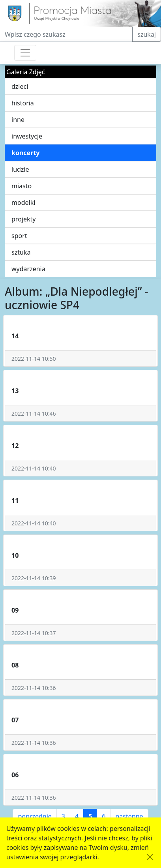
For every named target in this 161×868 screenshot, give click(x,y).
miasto (22, 186)
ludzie (20, 169)
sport (19, 236)
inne (18, 120)
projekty (23, 219)
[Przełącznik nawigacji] (25, 53)
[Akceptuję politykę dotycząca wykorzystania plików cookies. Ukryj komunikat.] (150, 857)
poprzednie (35, 816)
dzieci (20, 86)
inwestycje (27, 136)
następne (129, 816)
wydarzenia (28, 269)
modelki (23, 202)
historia (23, 103)
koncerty (25, 153)
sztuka (21, 252)
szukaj (147, 34)
